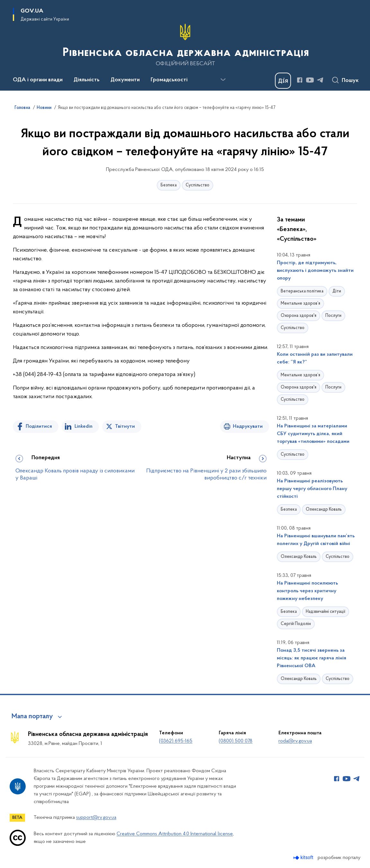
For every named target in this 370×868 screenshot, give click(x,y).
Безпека (169, 185)
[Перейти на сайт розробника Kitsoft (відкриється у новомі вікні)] (304, 858)
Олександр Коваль (324, 510)
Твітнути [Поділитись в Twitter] (125, 426)
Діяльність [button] (87, 80)
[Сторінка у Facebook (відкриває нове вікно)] (300, 80)
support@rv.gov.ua (96, 818)
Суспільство (198, 185)
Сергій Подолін (296, 624)
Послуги (333, 316)
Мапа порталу (32, 717)
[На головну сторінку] (185, 45)
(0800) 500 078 (236, 741)
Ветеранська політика (302, 291)
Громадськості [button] (169, 80)
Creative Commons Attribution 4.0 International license (175, 834)
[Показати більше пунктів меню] (223, 80)
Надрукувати (248, 426)
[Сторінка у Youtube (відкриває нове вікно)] (310, 80)
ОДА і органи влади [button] (38, 80)
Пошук (350, 81)
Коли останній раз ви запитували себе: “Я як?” (315, 358)
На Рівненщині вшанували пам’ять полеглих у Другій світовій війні (316, 540)
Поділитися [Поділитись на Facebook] (39, 426)
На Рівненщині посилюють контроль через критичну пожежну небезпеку (307, 591)
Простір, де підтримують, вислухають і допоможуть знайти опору (315, 271)
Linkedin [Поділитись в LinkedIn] (84, 426)
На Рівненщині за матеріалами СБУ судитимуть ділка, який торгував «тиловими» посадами (313, 434)
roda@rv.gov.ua (295, 741)
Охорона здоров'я (299, 316)
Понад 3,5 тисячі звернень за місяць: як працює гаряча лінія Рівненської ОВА (312, 658)
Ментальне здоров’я (300, 304)
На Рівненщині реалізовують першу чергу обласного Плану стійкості (312, 489)
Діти (337, 291)
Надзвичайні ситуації (326, 612)
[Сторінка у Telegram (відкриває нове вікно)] (320, 80)
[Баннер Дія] (283, 81)
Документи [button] (125, 80)
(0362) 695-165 (176, 741)
